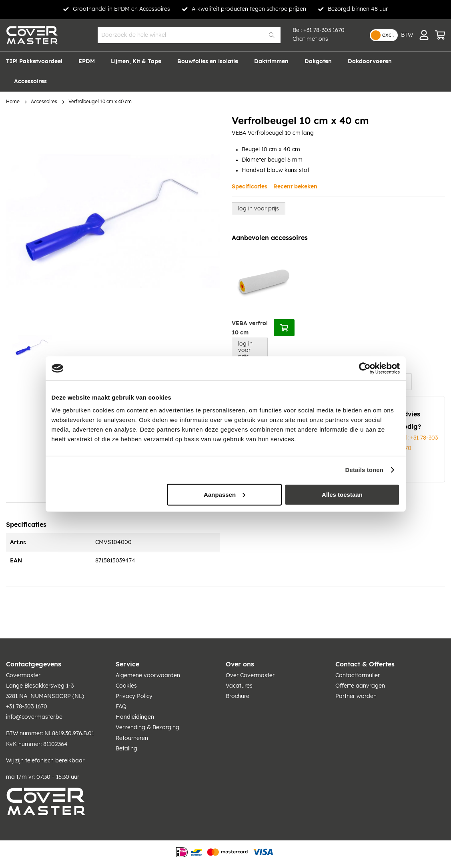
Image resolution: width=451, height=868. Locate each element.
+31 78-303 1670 (324, 30)
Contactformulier (358, 676)
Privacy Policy (134, 696)
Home (13, 102)
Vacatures (239, 686)
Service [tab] (127, 664)
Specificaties (250, 187)
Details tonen (364, 470)
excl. (388, 35)
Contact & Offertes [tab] (365, 664)
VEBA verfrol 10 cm (250, 328)
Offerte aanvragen (360, 686)
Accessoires (44, 102)
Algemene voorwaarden (148, 676)
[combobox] (189, 35)
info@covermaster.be (34, 717)
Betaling (126, 749)
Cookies (126, 686)
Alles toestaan (342, 494)
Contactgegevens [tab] (34, 664)
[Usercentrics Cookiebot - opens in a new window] (365, 368)
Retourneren (132, 738)
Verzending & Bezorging (147, 728)
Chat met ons (310, 39)
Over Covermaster (250, 676)
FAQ (121, 707)
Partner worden (356, 696)
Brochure (238, 696)
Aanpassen (224, 494)
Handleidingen (135, 717)
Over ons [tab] (240, 664)
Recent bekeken (295, 187)
